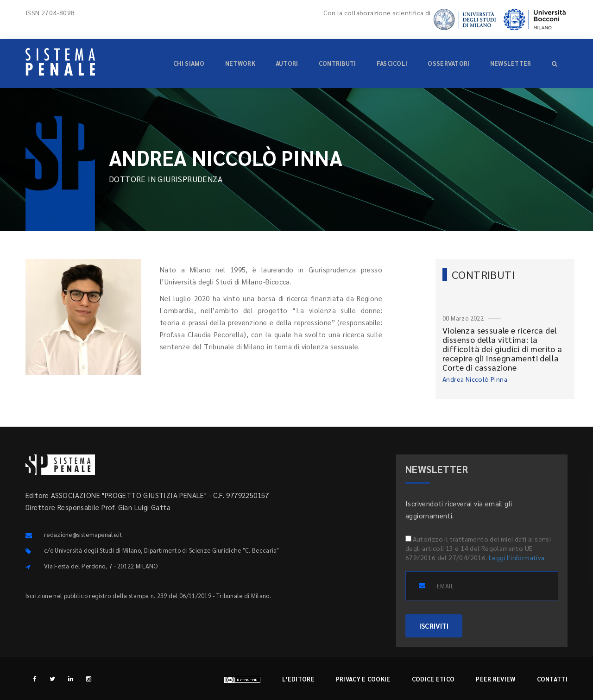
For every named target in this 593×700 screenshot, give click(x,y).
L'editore (298, 679)
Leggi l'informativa (517, 557)
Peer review (495, 679)
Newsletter (511, 63)
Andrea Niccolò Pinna (475, 379)
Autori (287, 63)
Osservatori (448, 63)
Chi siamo (189, 63)
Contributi (338, 63)
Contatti (552, 679)
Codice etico (433, 679)
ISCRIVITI (434, 626)
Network (240, 63)
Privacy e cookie (363, 679)
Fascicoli (392, 63)
